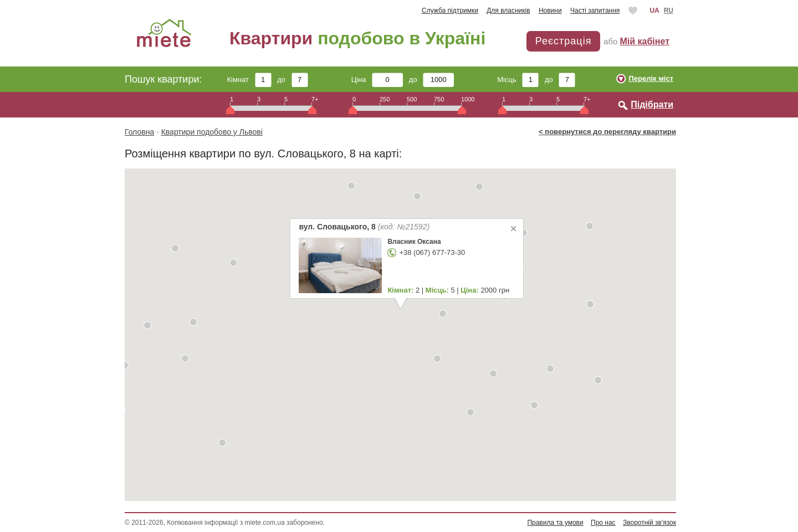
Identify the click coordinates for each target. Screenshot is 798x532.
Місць (518, 80)
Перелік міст (651, 78)
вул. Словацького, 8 (364, 227)
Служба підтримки (450, 11)
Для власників (508, 11)
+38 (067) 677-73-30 (432, 252)
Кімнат (249, 80)
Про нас (603, 523)
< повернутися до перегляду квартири (607, 132)
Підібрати (652, 104)
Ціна (377, 80)
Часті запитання (595, 11)
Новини (550, 11)
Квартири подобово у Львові (212, 132)
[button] (175, 248)
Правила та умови (555, 523)
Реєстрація (564, 41)
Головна (139, 132)
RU (669, 11)
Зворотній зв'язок (649, 523)
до (292, 80)
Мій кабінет (645, 41)
